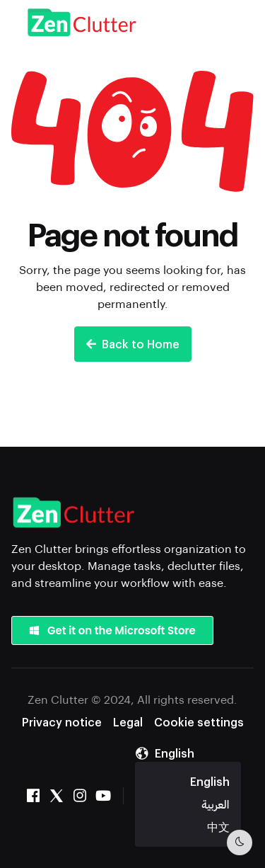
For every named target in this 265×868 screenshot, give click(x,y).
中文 (218, 827)
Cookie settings (199, 722)
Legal (128, 722)
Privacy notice (62, 722)
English (210, 781)
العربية (215, 804)
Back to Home (133, 344)
